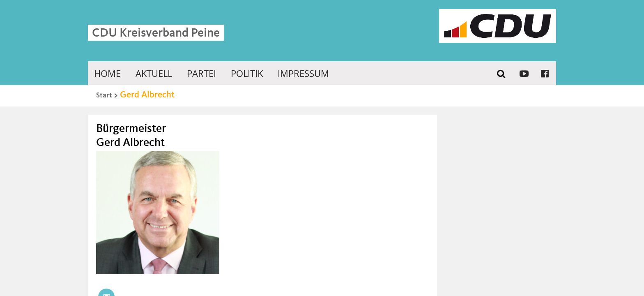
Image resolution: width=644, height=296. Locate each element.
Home (107, 73)
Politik (247, 73)
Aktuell (154, 73)
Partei (201, 73)
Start (104, 95)
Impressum (303, 73)
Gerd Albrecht (147, 95)
